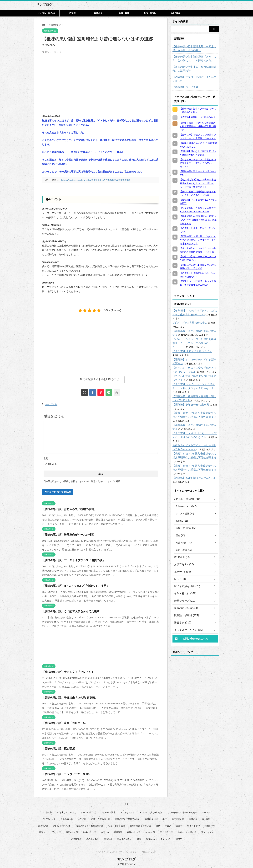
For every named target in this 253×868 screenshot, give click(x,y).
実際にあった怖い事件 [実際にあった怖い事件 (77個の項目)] (200, 818)
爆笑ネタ (98, 13)
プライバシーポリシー (128, 852)
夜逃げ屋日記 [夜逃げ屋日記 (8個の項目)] (151, 818)
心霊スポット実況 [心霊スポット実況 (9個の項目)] (117, 825)
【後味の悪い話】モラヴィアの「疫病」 (64, 773)
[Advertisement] (69, 78)
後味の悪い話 (51, 404)
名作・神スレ (150, 13)
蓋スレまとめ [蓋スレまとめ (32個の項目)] (208, 832)
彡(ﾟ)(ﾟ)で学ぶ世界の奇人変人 (188, 319)
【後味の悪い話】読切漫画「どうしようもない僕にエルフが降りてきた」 (195, 59)
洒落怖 (72, 13)
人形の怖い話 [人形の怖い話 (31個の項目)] (67, 818)
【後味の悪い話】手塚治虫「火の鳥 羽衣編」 (66, 697)
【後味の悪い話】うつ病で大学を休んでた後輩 (67, 611)
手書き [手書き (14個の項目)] (168, 825)
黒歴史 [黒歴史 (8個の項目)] (179, 838)
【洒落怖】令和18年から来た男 (188, 401)
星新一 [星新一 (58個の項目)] (179, 825)
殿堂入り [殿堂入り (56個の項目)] (43, 832)
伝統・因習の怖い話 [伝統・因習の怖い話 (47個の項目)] (101, 818)
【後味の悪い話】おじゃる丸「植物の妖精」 (66, 508)
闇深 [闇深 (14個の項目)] (139, 838)
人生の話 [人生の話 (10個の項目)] (82, 818)
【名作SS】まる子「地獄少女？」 (190, 348)
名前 (46, 458)
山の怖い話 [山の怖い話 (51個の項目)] (43, 825)
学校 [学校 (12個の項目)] (165, 818)
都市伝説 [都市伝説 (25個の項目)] (108, 838)
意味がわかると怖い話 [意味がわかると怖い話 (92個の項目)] (140, 825)
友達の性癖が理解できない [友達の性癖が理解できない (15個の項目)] (128, 818)
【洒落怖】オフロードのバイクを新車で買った (195, 79)
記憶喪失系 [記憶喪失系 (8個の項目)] (76, 838)
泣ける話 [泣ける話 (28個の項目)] (56, 832)
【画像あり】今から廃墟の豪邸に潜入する (194, 327)
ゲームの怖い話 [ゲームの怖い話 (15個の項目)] (88, 812)
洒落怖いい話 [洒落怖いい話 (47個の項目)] (72, 832)
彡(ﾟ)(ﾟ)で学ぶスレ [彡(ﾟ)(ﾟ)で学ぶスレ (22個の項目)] (62, 825)
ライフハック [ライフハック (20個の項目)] (49, 818)
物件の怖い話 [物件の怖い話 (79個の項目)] (89, 832)
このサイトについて (106, 852)
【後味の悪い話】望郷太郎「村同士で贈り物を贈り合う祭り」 (195, 48)
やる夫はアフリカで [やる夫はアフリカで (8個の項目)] (67, 812)
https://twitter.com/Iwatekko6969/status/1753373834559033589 (96, 180)
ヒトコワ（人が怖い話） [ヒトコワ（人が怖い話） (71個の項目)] (151, 812)
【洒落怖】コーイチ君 (184, 87)
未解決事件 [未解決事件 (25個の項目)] (210, 825)
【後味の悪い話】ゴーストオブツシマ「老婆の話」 (70, 560)
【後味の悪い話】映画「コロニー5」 (62, 722)
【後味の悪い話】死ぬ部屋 (56, 748)
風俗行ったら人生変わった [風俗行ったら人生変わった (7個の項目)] (158, 838)
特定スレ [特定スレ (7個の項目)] (105, 832)
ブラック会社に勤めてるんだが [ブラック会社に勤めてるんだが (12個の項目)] (182, 812)
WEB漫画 (176, 13)
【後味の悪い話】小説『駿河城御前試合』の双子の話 (195, 69)
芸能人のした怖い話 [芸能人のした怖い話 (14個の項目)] (187, 832)
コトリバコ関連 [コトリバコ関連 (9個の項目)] (108, 812)
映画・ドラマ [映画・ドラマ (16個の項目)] (194, 825)
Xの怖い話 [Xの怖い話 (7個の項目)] (48, 812)
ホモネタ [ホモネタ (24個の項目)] (206, 812)
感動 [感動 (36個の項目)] (158, 825)
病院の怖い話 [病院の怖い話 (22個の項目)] (133, 832)
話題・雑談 (124, 13)
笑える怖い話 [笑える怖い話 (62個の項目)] (166, 832)
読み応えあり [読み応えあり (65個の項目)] (93, 838)
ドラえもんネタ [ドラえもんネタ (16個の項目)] (128, 812)
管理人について (149, 852)
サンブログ (44, 5)
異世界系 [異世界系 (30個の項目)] (118, 832)
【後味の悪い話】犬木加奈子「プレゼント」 (66, 671)
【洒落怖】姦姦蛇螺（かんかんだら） (192, 462)
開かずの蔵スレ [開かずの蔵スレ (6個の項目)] (124, 838)
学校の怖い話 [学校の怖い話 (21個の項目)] (178, 818)
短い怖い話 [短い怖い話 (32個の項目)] (150, 832)
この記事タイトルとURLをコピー (101, 379)
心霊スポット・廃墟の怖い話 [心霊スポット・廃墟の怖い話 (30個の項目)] (90, 825)
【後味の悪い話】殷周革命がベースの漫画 (65, 534)
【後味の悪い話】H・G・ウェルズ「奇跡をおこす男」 (72, 585)
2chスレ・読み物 (46, 13)
